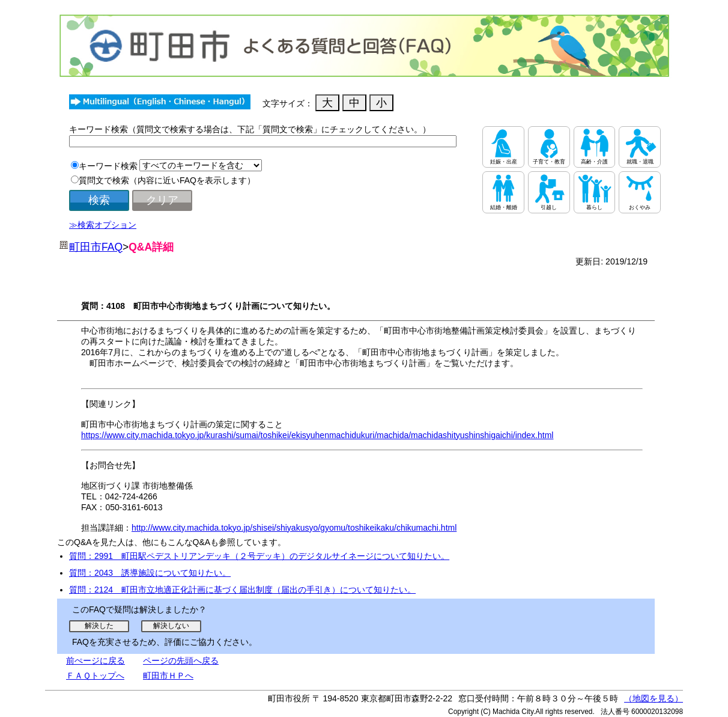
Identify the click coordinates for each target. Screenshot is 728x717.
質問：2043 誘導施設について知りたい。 (150, 573)
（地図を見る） (654, 698)
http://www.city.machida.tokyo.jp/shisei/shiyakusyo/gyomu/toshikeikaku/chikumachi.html (294, 528)
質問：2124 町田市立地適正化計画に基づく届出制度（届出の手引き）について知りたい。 (242, 590)
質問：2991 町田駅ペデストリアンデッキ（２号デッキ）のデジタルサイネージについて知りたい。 (259, 556)
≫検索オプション (103, 225)
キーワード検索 (108, 166)
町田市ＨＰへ (168, 676)
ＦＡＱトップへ (95, 676)
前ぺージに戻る (96, 661)
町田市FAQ (96, 247)
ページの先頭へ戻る (181, 661)
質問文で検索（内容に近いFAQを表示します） (167, 180)
